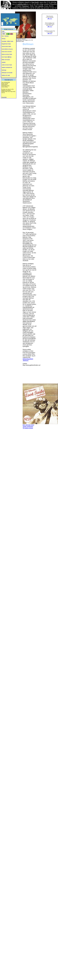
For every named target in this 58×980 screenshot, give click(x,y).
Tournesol (25, 6)
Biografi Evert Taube (6, 44)
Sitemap (4, 39)
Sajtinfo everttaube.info (7, 67)
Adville (41, 6)
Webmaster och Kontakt (7, 73)
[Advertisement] (31, 375)
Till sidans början (28, 428)
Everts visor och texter (7, 52)
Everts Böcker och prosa (7, 49)
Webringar (4, 70)
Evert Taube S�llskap (7, 57)
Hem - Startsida (5, 36)
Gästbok (4, 62)
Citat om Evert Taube (6, 46)
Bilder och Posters (6, 60)
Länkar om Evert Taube (7, 65)
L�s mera (50, 19)
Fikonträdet (4, 97)
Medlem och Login (6, 75)
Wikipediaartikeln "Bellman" (28, 360)
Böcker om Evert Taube (7, 54)
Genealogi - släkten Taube (7, 41)
